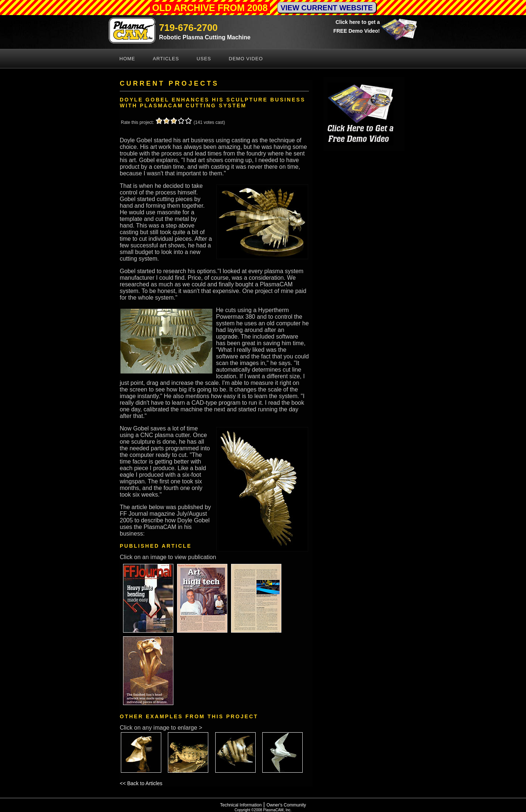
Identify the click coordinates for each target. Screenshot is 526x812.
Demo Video (246, 59)
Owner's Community (286, 805)
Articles (166, 59)
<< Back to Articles (141, 783)
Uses (204, 59)
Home (127, 59)
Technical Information (241, 805)
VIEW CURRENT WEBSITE (327, 8)
